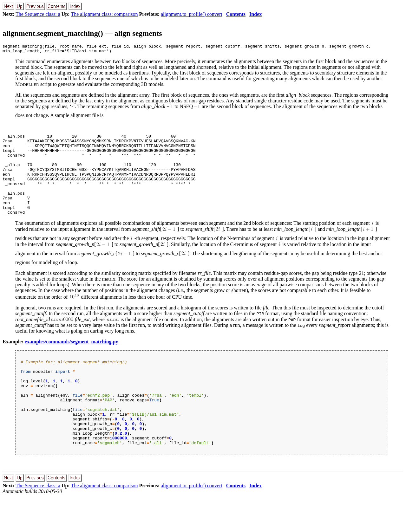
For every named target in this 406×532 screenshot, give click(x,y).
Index (255, 14)
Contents (236, 14)
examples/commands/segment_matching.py (72, 360)
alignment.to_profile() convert (192, 14)
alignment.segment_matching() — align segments (82, 33)
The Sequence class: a (38, 14)
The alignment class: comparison (104, 14)
